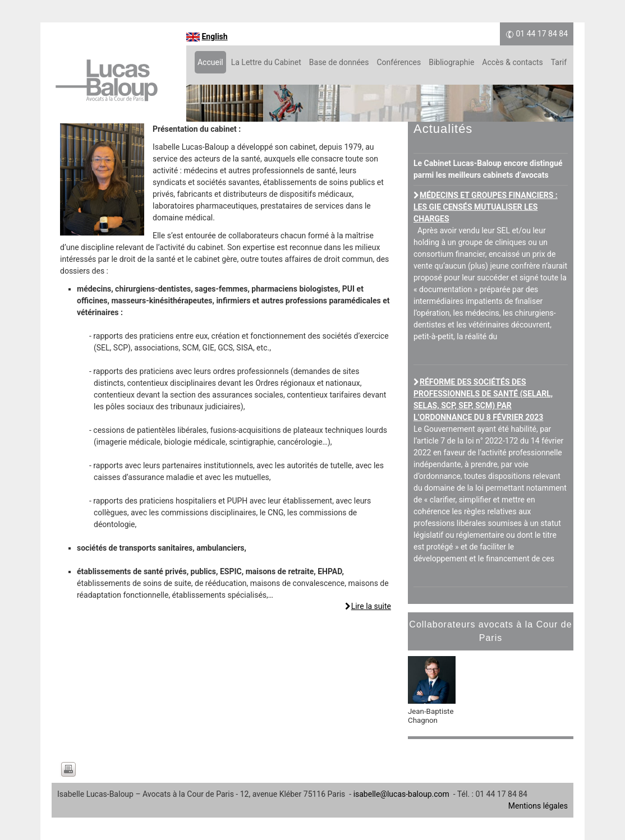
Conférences (399, 62)
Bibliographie (451, 62)
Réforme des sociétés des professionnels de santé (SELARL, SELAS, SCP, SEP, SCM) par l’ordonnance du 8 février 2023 (483, 400)
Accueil (210, 62)
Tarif (559, 62)
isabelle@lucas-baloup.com (401, 794)
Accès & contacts (512, 62)
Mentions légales (538, 806)
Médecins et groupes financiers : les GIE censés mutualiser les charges (486, 207)
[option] (491, 696)
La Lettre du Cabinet (266, 62)
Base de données (339, 62)
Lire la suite (371, 606)
